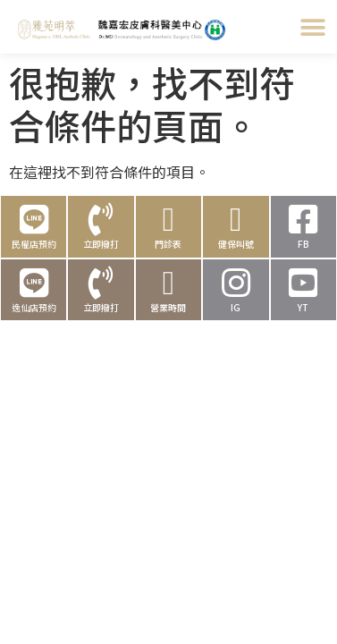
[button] (312, 27)
